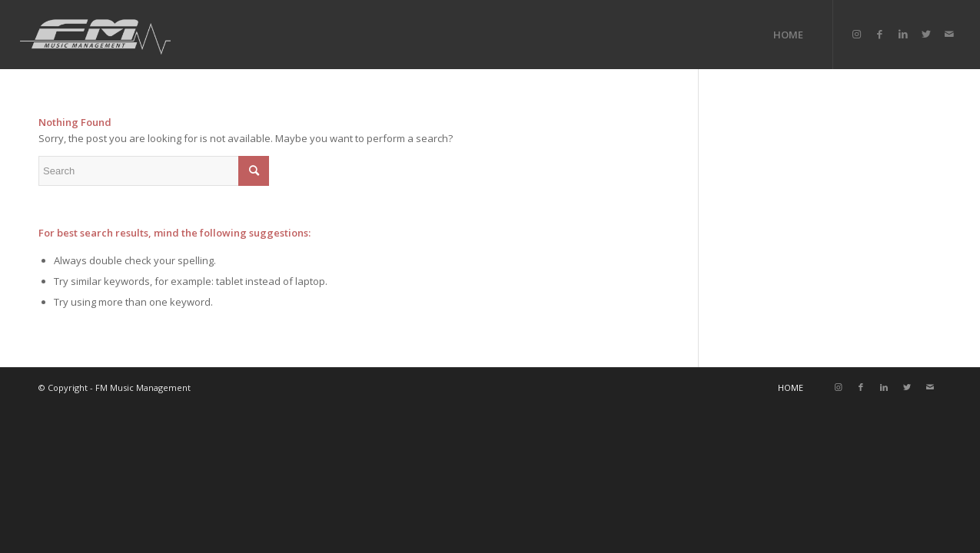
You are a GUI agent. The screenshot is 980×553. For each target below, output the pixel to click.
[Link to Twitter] (926, 34)
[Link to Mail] (949, 34)
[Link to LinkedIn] (903, 34)
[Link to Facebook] (880, 34)
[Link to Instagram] (857, 34)
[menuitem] (788, 35)
